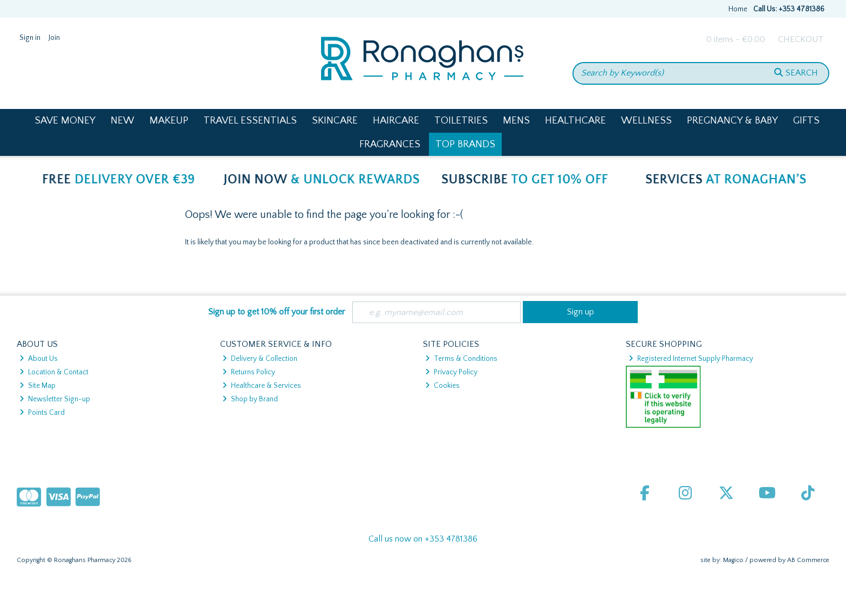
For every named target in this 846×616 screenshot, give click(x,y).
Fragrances (390, 144)
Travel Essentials (250, 121)
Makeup (169, 121)
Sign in (30, 38)
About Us (39, 359)
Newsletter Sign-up (55, 399)
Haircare (396, 121)
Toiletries (461, 121)
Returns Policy (249, 372)
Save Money (65, 121)
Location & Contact (54, 372)
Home (738, 9)
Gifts (806, 121)
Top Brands (465, 144)
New (122, 121)
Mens (516, 121)
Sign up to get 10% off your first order (277, 312)
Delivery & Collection (260, 359)
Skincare (335, 121)
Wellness (646, 121)
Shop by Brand (250, 399)
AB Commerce (808, 560)
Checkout (801, 39)
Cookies (442, 386)
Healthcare (575, 121)
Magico (733, 560)
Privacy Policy (451, 372)
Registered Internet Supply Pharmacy (691, 359)
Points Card (42, 413)
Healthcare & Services (262, 386)
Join (54, 38)
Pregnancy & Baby (732, 121)
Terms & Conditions (461, 359)
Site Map (37, 386)
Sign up (581, 312)
